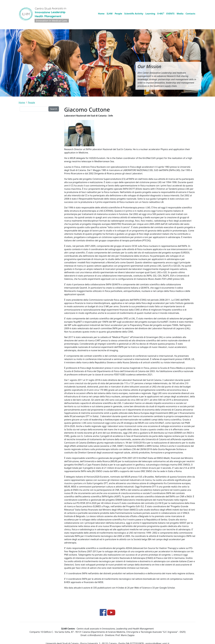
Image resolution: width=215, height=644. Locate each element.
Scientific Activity (134, 14)
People (118, 14)
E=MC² (161, 14)
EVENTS (170, 14)
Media (180, 14)
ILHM (110, 14)
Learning (150, 14)
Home (101, 14)
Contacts (190, 14)
